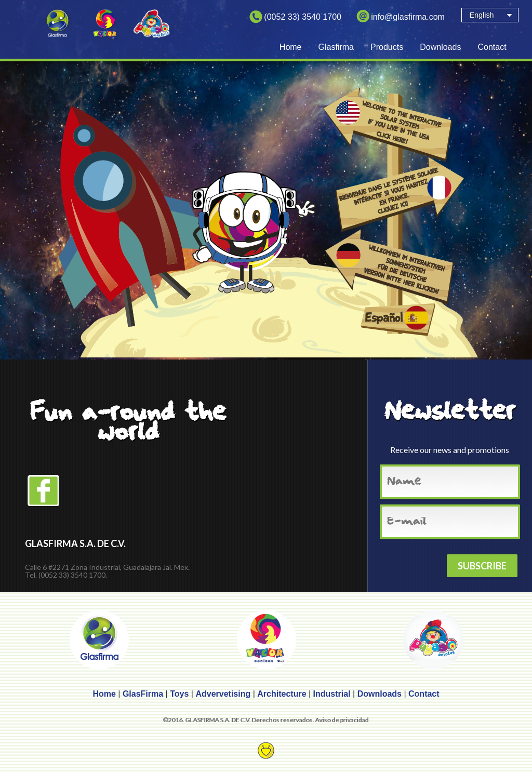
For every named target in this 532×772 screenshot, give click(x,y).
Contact (492, 47)
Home (291, 47)
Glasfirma (336, 47)
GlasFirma (143, 694)
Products (387, 47)
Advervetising (223, 694)
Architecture (282, 694)
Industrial (332, 694)
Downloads (440, 47)
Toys (179, 694)
